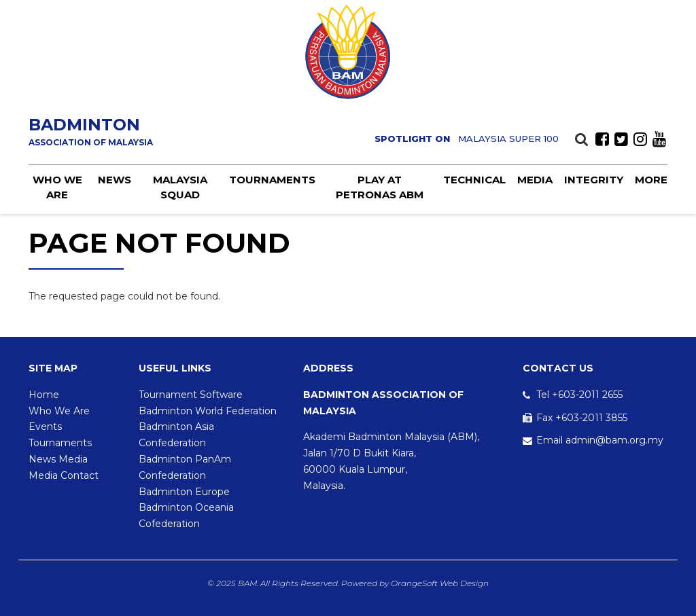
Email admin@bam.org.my (600, 440)
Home (44, 395)
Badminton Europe (184, 492)
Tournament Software (191, 395)
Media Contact (64, 475)
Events (45, 427)
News (115, 180)
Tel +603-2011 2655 (579, 395)
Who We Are (59, 411)
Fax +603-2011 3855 (582, 418)
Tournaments (272, 180)
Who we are (57, 187)
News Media (58, 459)
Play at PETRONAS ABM (380, 187)
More (651, 180)
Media (535, 180)
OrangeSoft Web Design (440, 583)
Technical (474, 180)
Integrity (594, 180)
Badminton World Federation (208, 411)
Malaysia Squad (180, 187)
